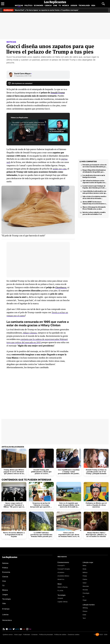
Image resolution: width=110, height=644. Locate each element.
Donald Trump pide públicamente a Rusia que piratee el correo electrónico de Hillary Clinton (41, 472)
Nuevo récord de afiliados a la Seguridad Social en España (14, 535)
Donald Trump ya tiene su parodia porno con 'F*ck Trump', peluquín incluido (96, 472)
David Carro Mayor (23, 74)
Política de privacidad (46, 635)
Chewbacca (61, 287)
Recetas (85, 590)
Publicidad (27, 635)
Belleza (85, 572)
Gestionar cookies (74, 635)
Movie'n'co (61, 579)
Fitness (85, 611)
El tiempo (6, 609)
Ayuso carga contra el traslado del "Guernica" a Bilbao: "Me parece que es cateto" (14, 505)
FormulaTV (61, 566)
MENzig (85, 608)
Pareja (85, 576)
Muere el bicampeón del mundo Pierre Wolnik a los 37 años (94, 208)
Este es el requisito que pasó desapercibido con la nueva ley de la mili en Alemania (69, 505)
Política (28, 5)
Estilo (84, 615)
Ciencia (48, 5)
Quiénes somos (8, 635)
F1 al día (60, 591)
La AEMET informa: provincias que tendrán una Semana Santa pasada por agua (41, 535)
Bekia (84, 566)
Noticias (19, 5)
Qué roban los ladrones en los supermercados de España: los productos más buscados (94, 182)
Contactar (35, 635)
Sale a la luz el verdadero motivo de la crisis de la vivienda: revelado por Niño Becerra (94, 197)
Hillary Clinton (30, 333)
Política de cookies (60, 635)
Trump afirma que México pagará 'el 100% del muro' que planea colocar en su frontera (14, 472)
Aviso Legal (18, 635)
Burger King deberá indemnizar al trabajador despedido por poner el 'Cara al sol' (94, 171)
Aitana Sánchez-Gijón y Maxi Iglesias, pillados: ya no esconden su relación (96, 535)
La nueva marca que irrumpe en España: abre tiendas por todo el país (94, 187)
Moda (84, 569)
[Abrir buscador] (103, 4)
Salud (84, 583)
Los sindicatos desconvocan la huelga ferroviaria (94, 176)
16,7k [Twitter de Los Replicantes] (17, 629)
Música (66, 5)
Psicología (86, 593)
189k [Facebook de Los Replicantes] (10, 629)
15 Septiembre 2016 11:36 (23, 76)
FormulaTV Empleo (64, 569)
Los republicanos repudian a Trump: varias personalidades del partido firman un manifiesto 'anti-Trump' (69, 472)
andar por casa (60, 169)
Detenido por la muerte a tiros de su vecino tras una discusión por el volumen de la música (95, 166)
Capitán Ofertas (63, 602)
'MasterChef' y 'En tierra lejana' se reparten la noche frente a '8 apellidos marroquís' (41, 10)
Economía (39, 5)
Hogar (85, 600)
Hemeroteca (7, 620)
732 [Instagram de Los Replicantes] (30, 629)
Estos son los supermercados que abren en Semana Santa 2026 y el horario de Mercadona (69, 535)
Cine (55, 5)
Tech (84, 618)
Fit (83, 597)
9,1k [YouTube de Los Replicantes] (24, 629)
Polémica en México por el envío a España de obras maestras (96, 505)
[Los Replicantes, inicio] (55, 2)
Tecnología (84, 5)
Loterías (5, 615)
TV (60, 5)
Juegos (74, 5)
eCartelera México (63, 576)
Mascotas (86, 586)
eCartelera (61, 572)
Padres (85, 579)
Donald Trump (58, 93)
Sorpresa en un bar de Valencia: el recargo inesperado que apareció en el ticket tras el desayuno (41, 505)
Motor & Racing (62, 587)
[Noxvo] (97, 634)
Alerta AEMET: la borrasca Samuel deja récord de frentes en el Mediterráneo (95, 203)
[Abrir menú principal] (3, 4)
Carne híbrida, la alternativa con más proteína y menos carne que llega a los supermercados (94, 192)
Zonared (60, 598)
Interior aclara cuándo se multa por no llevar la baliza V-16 (94, 213)
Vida (93, 5)
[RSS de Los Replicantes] (4, 629)
